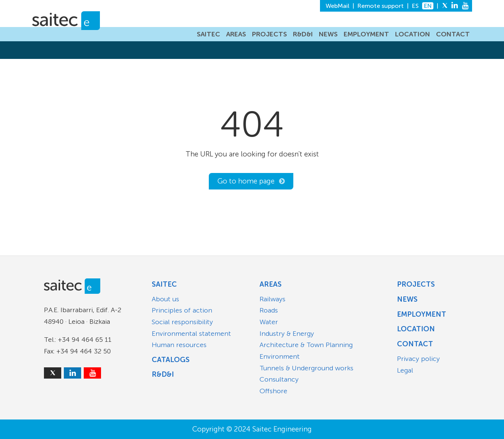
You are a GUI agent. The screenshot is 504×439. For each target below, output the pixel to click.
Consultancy (279, 379)
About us (165, 299)
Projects (416, 284)
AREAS (236, 34)
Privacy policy (418, 359)
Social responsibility (182, 322)
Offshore (273, 391)
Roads (269, 310)
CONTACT (453, 34)
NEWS (328, 34)
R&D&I (303, 34)
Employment (422, 314)
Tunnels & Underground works (306, 368)
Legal (405, 370)
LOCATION (413, 34)
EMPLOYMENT (366, 34)
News (407, 299)
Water (269, 322)
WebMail (337, 6)
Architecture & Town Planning (306, 345)
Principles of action (182, 310)
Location (416, 329)
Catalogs (171, 360)
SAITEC (208, 34)
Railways (272, 299)
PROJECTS (269, 34)
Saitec (164, 284)
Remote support (381, 6)
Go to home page (246, 181)
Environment (280, 356)
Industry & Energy (287, 334)
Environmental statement (191, 334)
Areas (271, 284)
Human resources (179, 345)
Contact (415, 344)
